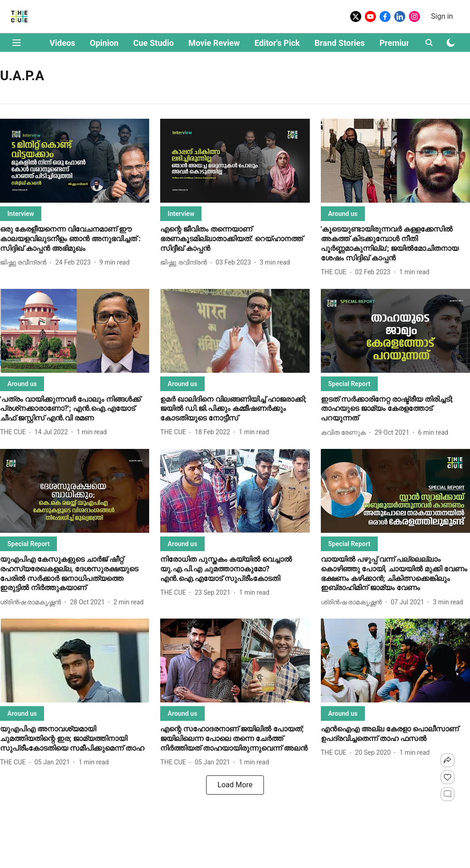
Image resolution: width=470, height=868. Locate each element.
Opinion (104, 43)
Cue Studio (153, 43)
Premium (397, 43)
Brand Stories (340, 43)
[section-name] (21, 213)
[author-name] (25, 263)
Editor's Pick (277, 43)
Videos (62, 43)
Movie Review (214, 43)
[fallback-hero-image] (75, 161)
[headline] (75, 239)
